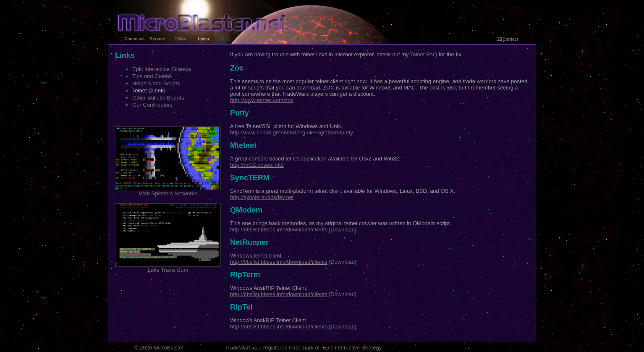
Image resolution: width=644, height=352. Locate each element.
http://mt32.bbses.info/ (257, 165)
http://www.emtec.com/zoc (262, 100)
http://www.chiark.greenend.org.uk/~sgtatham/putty (292, 133)
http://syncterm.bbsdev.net (262, 197)
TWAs (181, 39)
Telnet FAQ (424, 54)
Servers (158, 39)
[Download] (343, 230)
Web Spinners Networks (168, 191)
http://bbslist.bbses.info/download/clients (279, 230)
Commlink (134, 39)
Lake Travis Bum (168, 267)
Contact (508, 39)
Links (204, 39)
